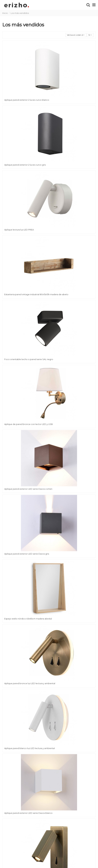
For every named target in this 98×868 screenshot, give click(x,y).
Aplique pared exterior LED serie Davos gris (27, 554)
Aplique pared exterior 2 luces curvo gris (25, 165)
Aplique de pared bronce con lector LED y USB (29, 424)
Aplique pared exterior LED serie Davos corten (28, 489)
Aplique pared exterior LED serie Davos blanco (28, 813)
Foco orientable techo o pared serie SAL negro (29, 359)
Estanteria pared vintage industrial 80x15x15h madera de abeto (36, 294)
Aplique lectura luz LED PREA (19, 230)
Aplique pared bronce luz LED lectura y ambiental (30, 683)
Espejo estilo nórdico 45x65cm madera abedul (28, 619)
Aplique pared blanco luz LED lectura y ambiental (29, 748)
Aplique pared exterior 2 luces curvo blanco (27, 100)
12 (90, 35)
